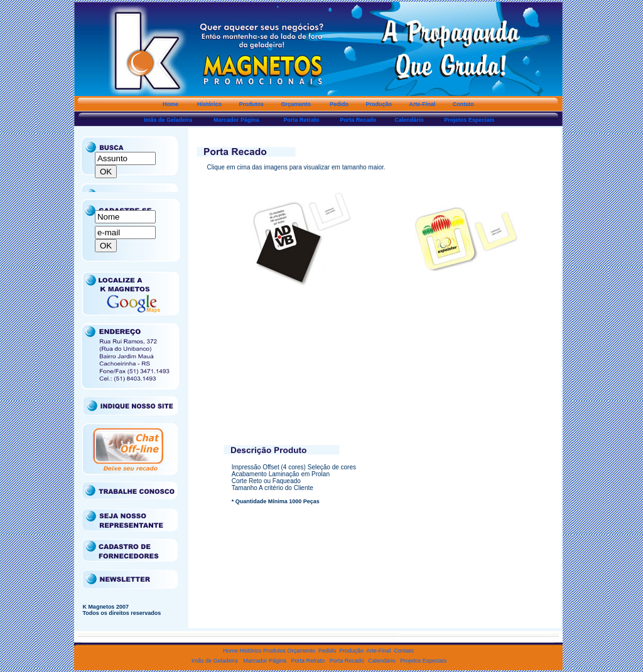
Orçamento (300, 651)
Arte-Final (379, 651)
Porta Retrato (311, 661)
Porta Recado (347, 661)
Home (231, 651)
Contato (404, 651)
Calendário (381, 661)
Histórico (251, 651)
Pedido (326, 651)
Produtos (274, 651)
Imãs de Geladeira (214, 661)
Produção (350, 651)
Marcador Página (266, 661)
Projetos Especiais (421, 661)
